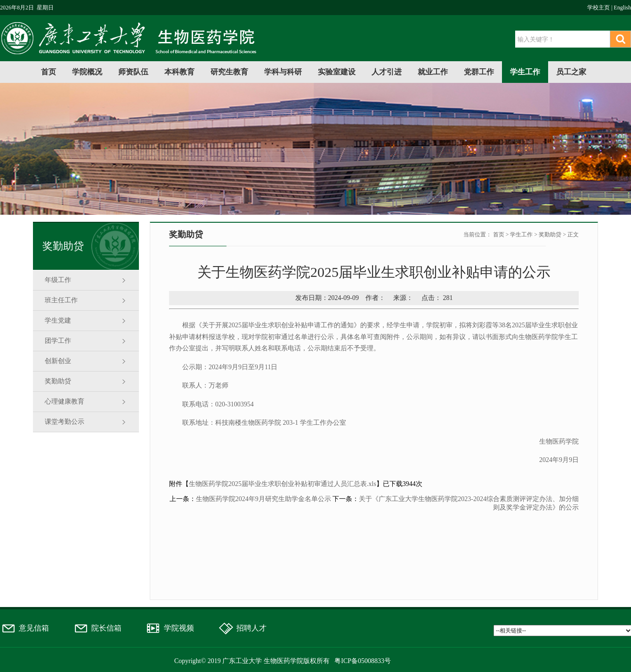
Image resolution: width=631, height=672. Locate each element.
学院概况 (87, 72)
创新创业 (58, 361)
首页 (49, 72)
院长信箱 (106, 628)
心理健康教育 (65, 401)
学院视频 (179, 628)
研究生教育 (229, 72)
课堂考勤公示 (65, 422)
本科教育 (179, 72)
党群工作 (479, 72)
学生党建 (58, 320)
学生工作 (525, 72)
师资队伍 (133, 72)
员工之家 (571, 72)
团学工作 (58, 341)
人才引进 (387, 72)
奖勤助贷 (58, 381)
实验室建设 (337, 72)
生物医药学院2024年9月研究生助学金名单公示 (263, 499)
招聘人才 (251, 628)
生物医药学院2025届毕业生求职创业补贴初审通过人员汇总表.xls (283, 484)
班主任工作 (61, 300)
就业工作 (433, 72)
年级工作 (58, 280)
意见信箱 (34, 628)
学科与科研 (283, 72)
